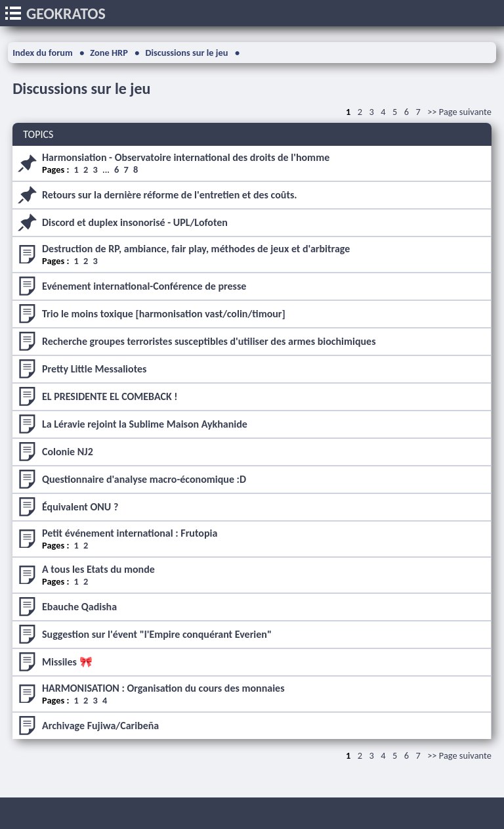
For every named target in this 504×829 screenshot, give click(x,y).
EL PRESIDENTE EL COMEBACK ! (110, 396)
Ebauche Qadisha (79, 607)
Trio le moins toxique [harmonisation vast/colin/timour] (164, 314)
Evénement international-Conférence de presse (144, 286)
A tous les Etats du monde (98, 569)
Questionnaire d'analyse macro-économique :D (144, 479)
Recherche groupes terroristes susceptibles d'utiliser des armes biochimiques (209, 341)
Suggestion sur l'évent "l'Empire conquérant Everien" (157, 634)
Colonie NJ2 (68, 452)
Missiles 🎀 (67, 662)
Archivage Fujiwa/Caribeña (100, 726)
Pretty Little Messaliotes (94, 369)
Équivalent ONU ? (80, 507)
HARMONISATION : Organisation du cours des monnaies (163, 688)
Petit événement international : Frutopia (130, 533)
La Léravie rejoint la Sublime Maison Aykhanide (145, 424)
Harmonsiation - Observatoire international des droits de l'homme (186, 157)
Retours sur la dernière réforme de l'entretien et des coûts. (170, 195)
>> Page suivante (459, 112)
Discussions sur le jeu (81, 88)
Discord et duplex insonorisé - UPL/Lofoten (135, 222)
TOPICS (38, 134)
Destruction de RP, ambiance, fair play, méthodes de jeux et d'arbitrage (196, 249)
